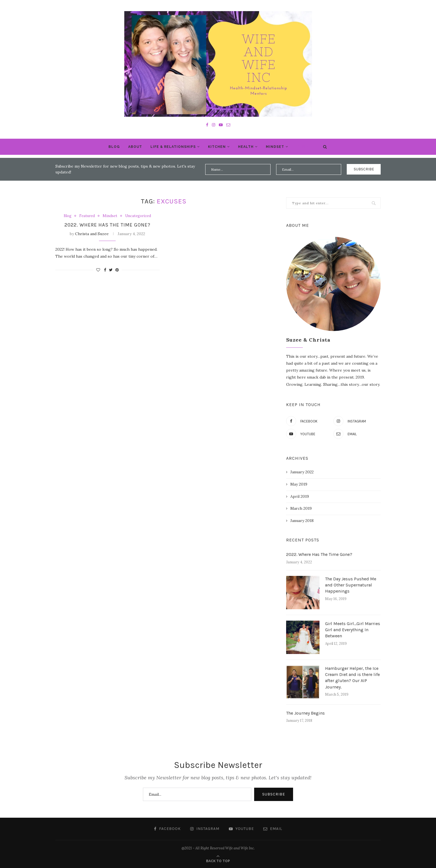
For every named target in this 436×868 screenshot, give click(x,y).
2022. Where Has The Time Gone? (107, 225)
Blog (114, 147)
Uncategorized (138, 216)
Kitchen (217, 147)
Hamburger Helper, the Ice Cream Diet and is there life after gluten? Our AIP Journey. (352, 678)
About (135, 147)
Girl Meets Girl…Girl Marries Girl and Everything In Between (353, 630)
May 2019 (299, 484)
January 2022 (302, 472)
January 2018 (302, 521)
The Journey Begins (305, 713)
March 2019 (301, 508)
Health (246, 147)
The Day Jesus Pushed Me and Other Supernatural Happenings (351, 585)
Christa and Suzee (92, 234)
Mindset (275, 147)
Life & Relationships (173, 147)
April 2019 (300, 496)
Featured (87, 216)
